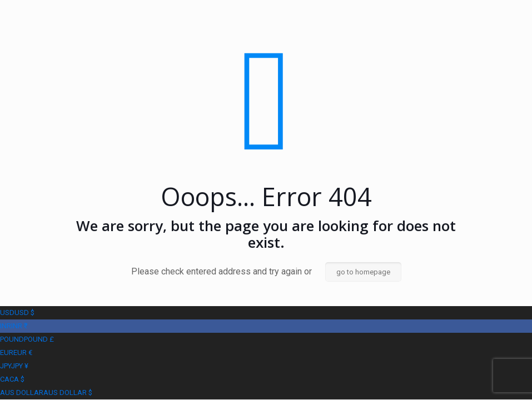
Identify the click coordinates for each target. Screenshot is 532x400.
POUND (27, 339)
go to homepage (363, 272)
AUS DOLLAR (46, 392)
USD (17, 312)
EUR (16, 352)
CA (12, 379)
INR (14, 326)
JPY (14, 366)
